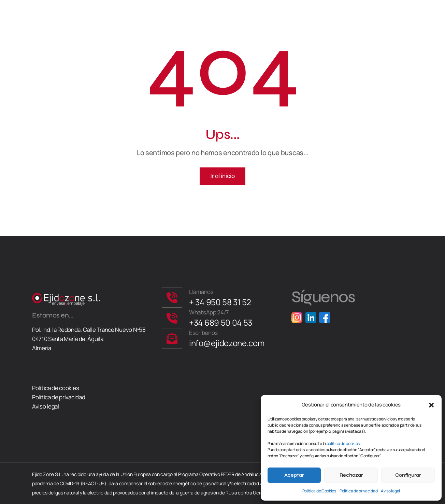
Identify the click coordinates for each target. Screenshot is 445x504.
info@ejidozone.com (227, 343)
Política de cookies (55, 388)
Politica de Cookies (319, 491)
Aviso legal (390, 491)
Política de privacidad (358, 491)
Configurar (408, 475)
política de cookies (343, 443)
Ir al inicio (222, 176)
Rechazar (351, 475)
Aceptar (294, 475)
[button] (431, 404)
